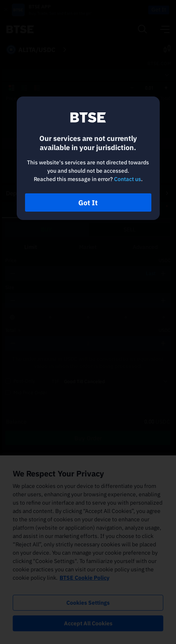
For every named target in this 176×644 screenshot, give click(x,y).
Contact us (128, 179)
